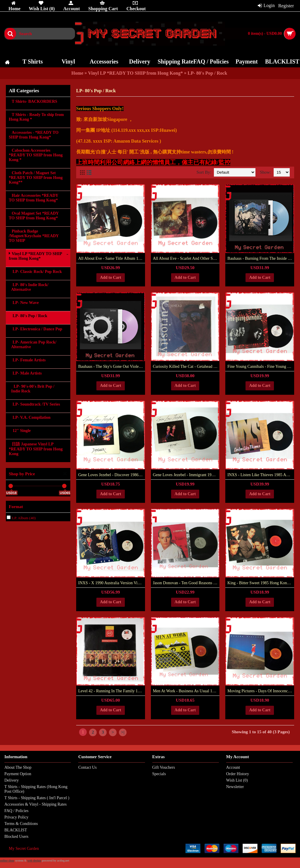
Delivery (12, 780)
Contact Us (87, 767)
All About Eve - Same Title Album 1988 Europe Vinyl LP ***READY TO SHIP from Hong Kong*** (112, 258)
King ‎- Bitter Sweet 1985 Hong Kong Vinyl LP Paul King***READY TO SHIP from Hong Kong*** (261, 583)
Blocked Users (16, 837)
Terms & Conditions (21, 824)
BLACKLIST (16, 830)
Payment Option (18, 774)
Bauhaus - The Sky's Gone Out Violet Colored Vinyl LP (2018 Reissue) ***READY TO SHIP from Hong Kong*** (112, 366)
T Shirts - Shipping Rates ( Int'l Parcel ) (37, 798)
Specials (159, 774)
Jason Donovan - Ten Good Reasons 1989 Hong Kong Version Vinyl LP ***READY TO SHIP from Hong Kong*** (186, 583)
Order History (238, 774)
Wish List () (237, 780)
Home (77, 73)
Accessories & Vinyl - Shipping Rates (35, 804)
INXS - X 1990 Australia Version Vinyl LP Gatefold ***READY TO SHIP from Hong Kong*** (112, 583)
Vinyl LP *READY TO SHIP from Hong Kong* (135, 73)
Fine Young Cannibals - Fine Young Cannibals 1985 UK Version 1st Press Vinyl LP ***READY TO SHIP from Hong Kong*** (261, 366)
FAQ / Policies (16, 811)
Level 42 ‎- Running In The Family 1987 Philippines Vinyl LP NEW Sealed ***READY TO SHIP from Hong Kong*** (112, 691)
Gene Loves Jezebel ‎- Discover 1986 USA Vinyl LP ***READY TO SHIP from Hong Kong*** (112, 475)
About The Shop (18, 767)
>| (123, 732)
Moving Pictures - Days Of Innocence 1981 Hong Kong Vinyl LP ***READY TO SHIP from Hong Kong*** (261, 691)
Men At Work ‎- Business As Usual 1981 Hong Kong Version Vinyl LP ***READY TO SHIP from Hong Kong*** (186, 691)
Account (233, 767)
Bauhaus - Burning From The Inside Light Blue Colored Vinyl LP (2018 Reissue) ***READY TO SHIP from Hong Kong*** (261, 258)
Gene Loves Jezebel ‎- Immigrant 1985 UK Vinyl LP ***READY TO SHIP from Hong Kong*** (186, 475)
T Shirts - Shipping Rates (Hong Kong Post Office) (36, 789)
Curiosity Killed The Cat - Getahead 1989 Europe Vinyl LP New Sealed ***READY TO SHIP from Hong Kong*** (186, 366)
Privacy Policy (16, 817)
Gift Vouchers (164, 767)
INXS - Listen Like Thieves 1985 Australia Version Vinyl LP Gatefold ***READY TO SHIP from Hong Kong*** (261, 475)
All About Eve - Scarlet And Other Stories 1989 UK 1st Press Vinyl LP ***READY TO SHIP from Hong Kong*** (186, 258)
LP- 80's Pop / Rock (207, 73)
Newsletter (235, 787)
